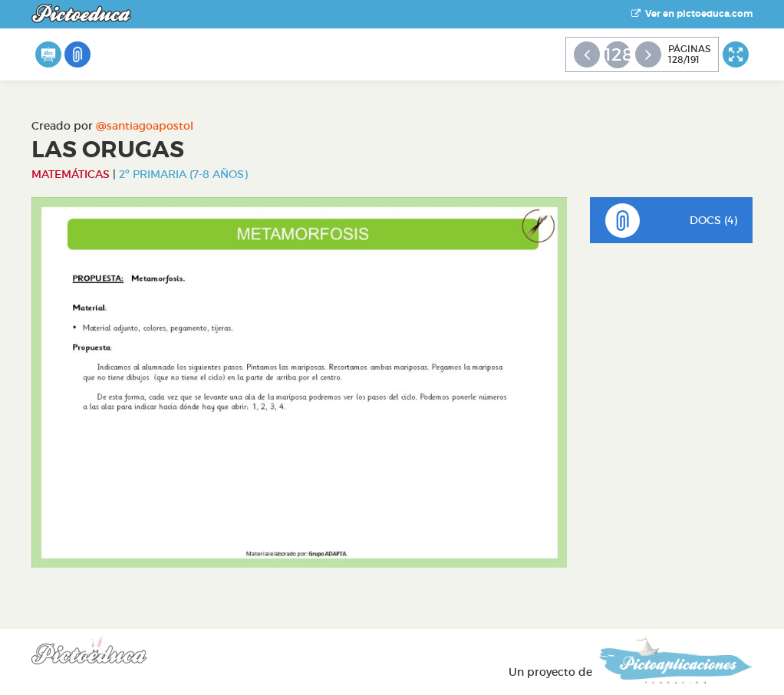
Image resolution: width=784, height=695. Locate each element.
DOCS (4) (672, 221)
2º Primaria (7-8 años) (183, 174)
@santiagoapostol (145, 126)
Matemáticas (71, 174)
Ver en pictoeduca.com (692, 14)
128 (618, 54)
